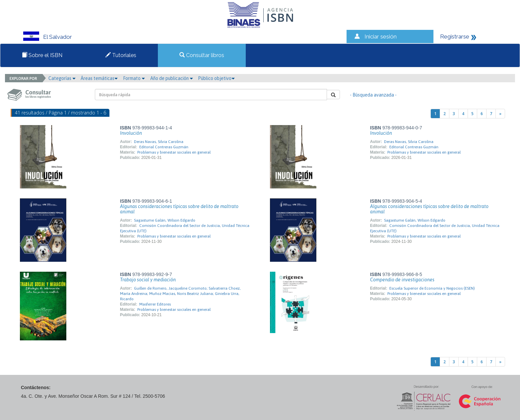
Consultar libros (202, 55)
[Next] (500, 114)
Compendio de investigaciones (402, 280)
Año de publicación (172, 78)
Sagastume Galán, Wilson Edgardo (165, 220)
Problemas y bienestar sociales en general (174, 152)
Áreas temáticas (99, 78)
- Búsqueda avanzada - (373, 95)
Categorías (62, 78)
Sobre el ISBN (42, 55)
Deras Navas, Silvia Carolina (159, 142)
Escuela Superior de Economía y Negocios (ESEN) (432, 288)
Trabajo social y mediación (148, 280)
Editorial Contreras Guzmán (164, 147)
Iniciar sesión (381, 36)
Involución (131, 133)
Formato (134, 78)
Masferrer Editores (155, 304)
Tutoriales (121, 55)
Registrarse (455, 36)
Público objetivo (216, 78)
